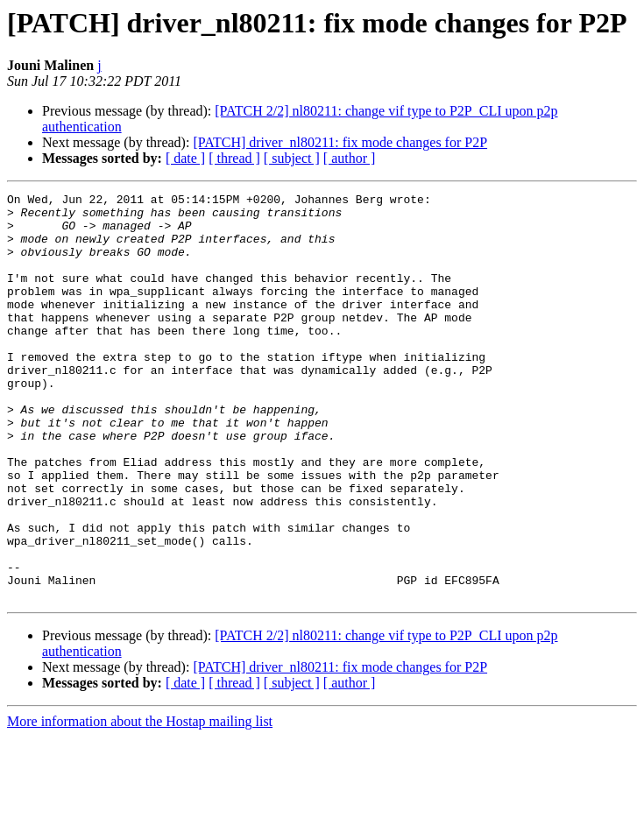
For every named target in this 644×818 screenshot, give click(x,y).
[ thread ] (234, 158)
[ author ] (350, 158)
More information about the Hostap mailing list (140, 803)
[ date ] (185, 158)
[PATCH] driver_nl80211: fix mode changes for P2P (340, 142)
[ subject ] (292, 158)
